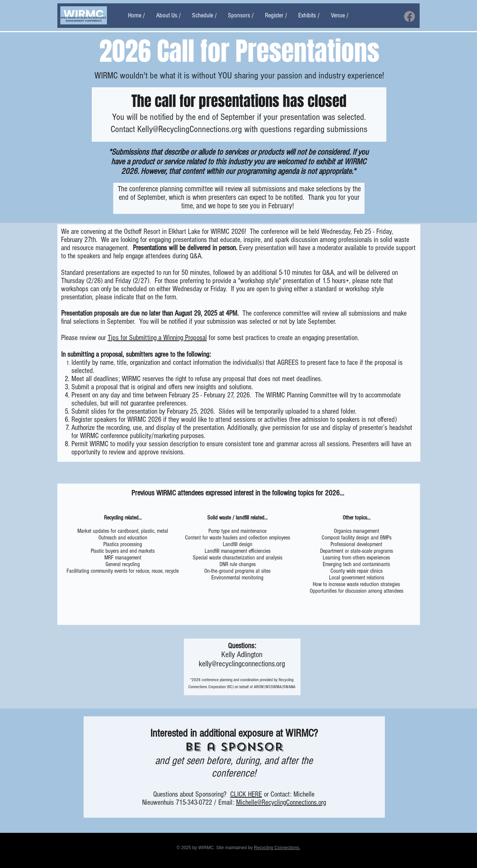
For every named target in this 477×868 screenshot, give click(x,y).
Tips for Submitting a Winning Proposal (157, 338)
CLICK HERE (246, 794)
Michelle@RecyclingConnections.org (281, 803)
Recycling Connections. (277, 848)
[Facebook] (409, 16)
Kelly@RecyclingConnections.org (190, 129)
